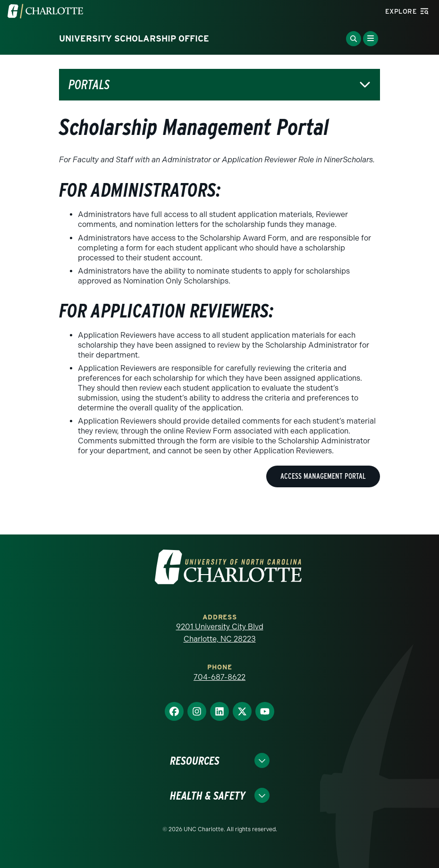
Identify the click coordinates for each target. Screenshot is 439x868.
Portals (89, 85)
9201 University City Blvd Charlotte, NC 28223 (220, 633)
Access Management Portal (323, 476)
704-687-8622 (219, 677)
